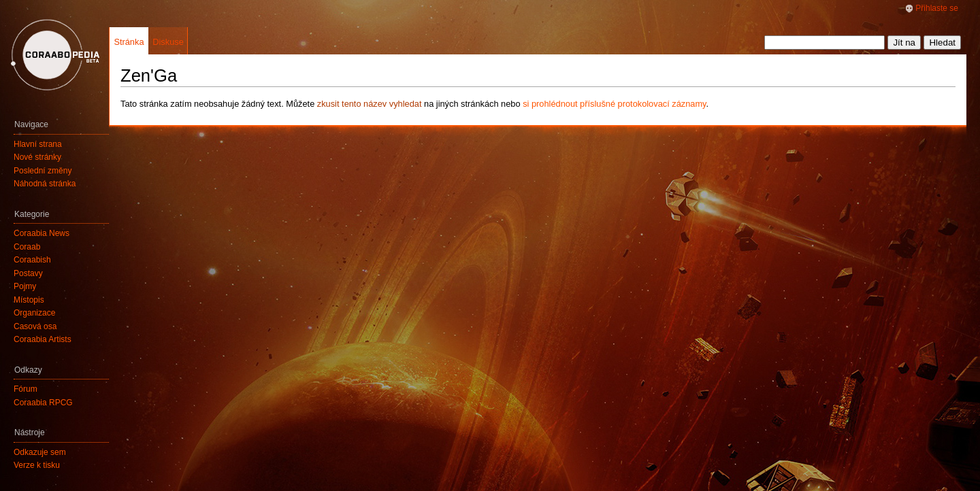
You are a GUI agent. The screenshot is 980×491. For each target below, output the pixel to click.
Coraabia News (42, 233)
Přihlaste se (937, 8)
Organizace (34, 313)
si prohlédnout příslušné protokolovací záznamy (614, 104)
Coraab (27, 247)
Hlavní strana (38, 144)
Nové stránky (37, 157)
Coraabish (32, 260)
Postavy (28, 273)
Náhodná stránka (45, 184)
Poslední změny (43, 171)
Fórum (26, 389)
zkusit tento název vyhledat (370, 104)
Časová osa (35, 326)
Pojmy (25, 286)
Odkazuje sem (40, 452)
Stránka (129, 42)
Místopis (29, 300)
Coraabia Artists (43, 339)
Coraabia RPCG (43, 403)
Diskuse (168, 42)
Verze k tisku (37, 465)
